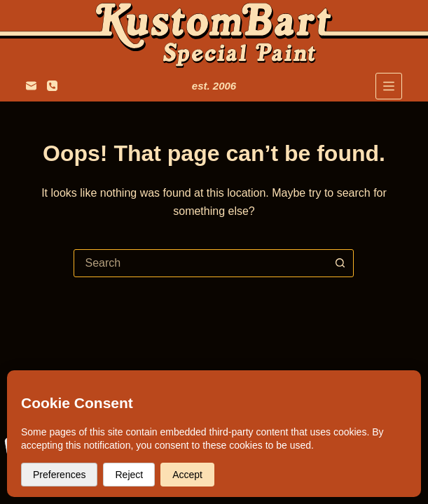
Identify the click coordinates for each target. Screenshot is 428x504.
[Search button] (340, 263)
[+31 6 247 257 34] (52, 86)
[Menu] (389, 86)
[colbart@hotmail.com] (31, 86)
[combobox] (200, 263)
